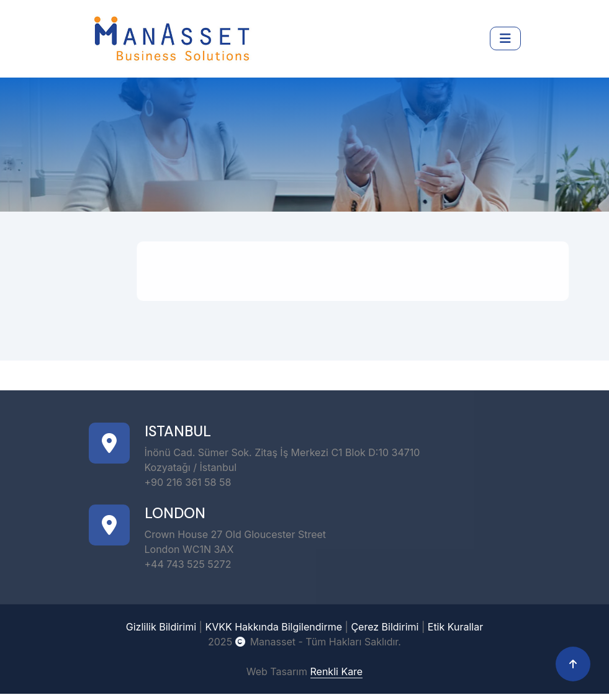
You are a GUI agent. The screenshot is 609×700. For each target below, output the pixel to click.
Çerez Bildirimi (385, 625)
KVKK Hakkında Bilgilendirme (273, 625)
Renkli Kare (337, 670)
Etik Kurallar (455, 625)
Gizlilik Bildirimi (161, 625)
